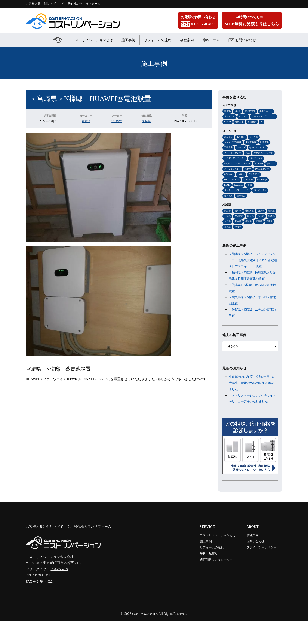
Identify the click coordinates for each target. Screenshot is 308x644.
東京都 (228, 221)
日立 (249, 160)
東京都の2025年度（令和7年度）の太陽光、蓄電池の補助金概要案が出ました (253, 400)
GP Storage (260, 183)
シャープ (242, 155)
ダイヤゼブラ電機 (234, 149)
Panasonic (270, 194)
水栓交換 (229, 128)
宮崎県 (147, 121)
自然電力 (261, 205)
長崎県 (239, 237)
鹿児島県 (251, 226)
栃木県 (239, 232)
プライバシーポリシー (258, 570)
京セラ (228, 183)
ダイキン (242, 177)
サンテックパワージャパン (249, 200)
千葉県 (239, 226)
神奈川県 (251, 221)
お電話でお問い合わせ (198, 21)
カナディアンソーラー (261, 166)
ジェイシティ (231, 205)
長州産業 (256, 143)
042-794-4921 (43, 598)
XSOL (227, 200)
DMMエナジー (243, 183)
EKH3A (258, 122)
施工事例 (128, 40)
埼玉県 (228, 232)
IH (239, 128)
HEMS (239, 111)
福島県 (250, 237)
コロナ (228, 188)
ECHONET (230, 194)
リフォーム (230, 117)
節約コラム (211, 40)
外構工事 (271, 122)
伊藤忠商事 (253, 149)
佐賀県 (272, 232)
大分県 (250, 232)
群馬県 (228, 237)
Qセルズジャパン (260, 155)
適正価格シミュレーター (208, 583)
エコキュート (269, 111)
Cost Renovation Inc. (145, 637)
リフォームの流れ (158, 40)
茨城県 (263, 221)
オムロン (229, 143)
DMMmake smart (260, 188)
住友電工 (247, 205)
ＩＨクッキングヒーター (237, 122)
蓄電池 (86, 121)
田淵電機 (268, 149)
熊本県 (239, 221)
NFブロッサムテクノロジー (257, 171)
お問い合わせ (242, 40)
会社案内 (187, 40)
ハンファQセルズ (260, 177)
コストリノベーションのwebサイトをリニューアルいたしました (253, 418)
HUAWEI (117, 121)
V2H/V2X (245, 117)
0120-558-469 (60, 592)
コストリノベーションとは (92, 40)
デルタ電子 (241, 188)
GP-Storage (245, 194)
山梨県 (263, 226)
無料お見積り (200, 576)
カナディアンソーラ (235, 166)
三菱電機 (229, 155)
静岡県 (261, 237)
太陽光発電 (252, 111)
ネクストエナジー (234, 160)
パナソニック (231, 171)
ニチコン (242, 143)
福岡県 (228, 226)
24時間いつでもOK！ (252, 21)
